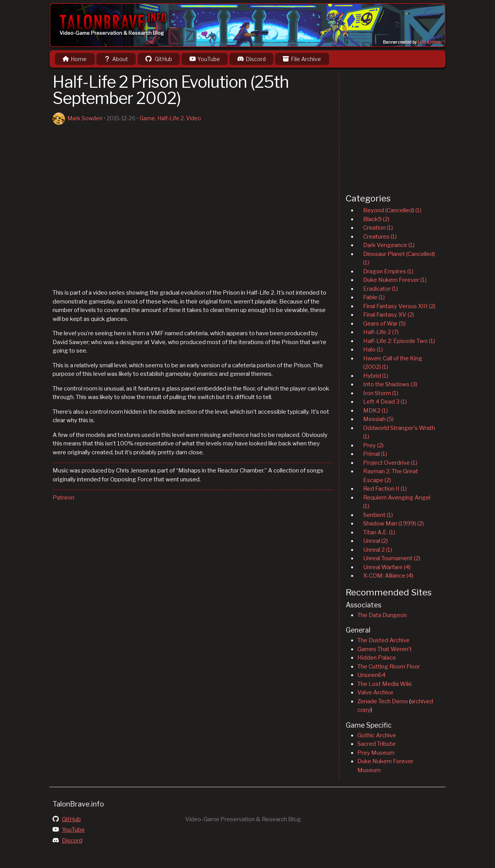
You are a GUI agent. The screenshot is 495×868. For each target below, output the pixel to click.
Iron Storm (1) (381, 393)
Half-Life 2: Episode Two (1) (399, 341)
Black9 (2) (376, 219)
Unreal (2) (376, 541)
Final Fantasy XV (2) (389, 315)
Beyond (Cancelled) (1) (392, 210)
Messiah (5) (378, 419)
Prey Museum (376, 753)
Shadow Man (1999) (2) (393, 524)
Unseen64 (371, 675)
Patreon (63, 498)
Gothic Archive (377, 735)
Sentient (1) (378, 515)
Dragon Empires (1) (388, 271)
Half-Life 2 (171, 118)
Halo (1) (373, 350)
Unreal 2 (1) (378, 550)
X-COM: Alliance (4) (388, 576)
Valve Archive (375, 692)
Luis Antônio (430, 42)
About (116, 59)
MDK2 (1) (376, 411)
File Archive (302, 59)
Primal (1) (375, 454)
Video (194, 118)
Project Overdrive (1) (390, 463)
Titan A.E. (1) (379, 532)
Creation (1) (378, 228)
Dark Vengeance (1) (389, 245)
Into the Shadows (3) (390, 384)
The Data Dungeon (382, 615)
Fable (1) (374, 297)
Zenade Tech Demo (383, 701)
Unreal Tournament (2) (392, 558)
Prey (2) (373, 445)
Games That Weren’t (385, 649)
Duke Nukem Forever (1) (395, 280)
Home (75, 59)
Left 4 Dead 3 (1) (385, 402)
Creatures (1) (380, 237)
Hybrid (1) (376, 376)
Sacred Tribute (376, 744)
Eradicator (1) (381, 289)
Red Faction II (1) (385, 489)
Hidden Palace (377, 658)
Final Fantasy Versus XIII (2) (399, 306)
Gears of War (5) (384, 324)
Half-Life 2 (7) (381, 332)
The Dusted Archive (383, 640)
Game (147, 118)
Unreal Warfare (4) (387, 567)
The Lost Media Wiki (384, 684)
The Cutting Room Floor (389, 667)
